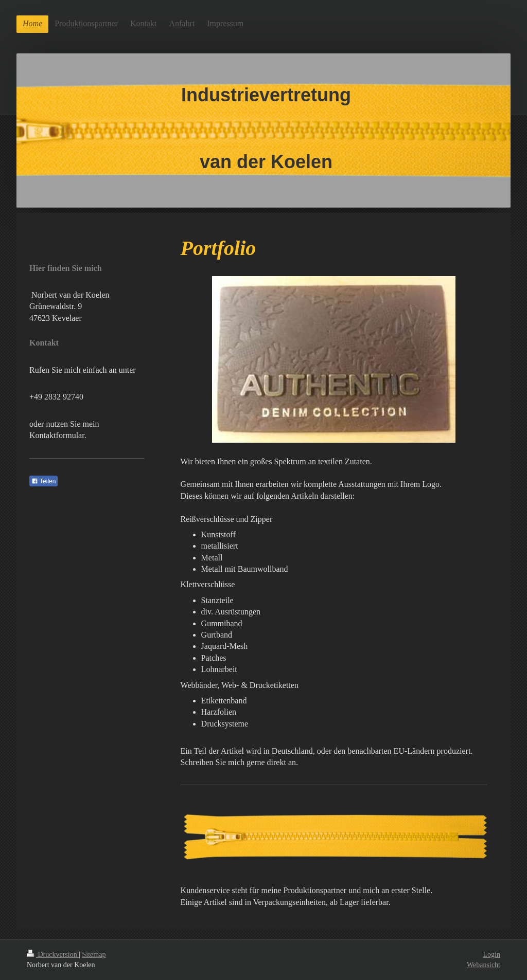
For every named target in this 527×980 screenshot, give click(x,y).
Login (492, 955)
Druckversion (53, 955)
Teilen (43, 481)
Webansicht (484, 965)
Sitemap (94, 955)
